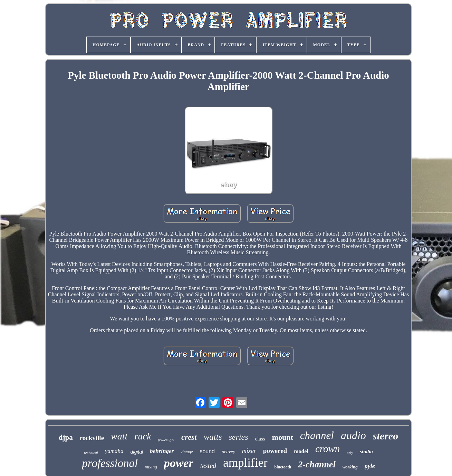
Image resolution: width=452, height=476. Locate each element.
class (260, 439)
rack (143, 436)
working (350, 467)
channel (317, 435)
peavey (228, 452)
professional (110, 463)
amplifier (245, 463)
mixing (151, 467)
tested (208, 466)
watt (119, 436)
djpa (66, 437)
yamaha (114, 451)
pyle (370, 466)
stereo (386, 436)
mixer (249, 451)
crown (328, 449)
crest (189, 437)
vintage (187, 452)
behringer (162, 451)
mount (283, 437)
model (301, 451)
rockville (92, 438)
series (238, 437)
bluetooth (283, 467)
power (179, 463)
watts (213, 437)
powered (275, 451)
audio (353, 435)
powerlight (166, 440)
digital (137, 452)
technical (91, 453)
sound (207, 451)
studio (366, 452)
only (350, 453)
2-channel (317, 464)
